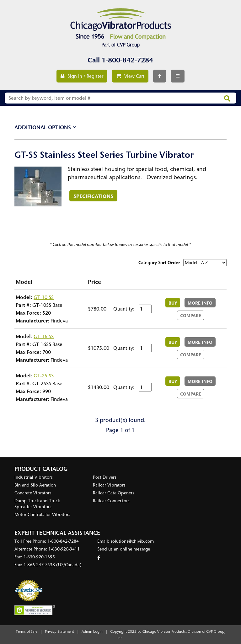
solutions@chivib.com (132, 541)
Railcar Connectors (111, 501)
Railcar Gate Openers (114, 493)
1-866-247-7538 (39, 565)
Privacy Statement (59, 631)
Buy (173, 303)
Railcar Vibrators (109, 485)
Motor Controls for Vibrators (42, 515)
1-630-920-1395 (39, 557)
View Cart (130, 76)
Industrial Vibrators (34, 477)
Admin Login (92, 631)
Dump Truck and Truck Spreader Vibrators (37, 504)
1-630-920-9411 (64, 549)
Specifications (93, 196)
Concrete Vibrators (33, 493)
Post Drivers (105, 477)
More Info (200, 303)
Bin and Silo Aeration (35, 485)
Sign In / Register (82, 76)
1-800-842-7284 (127, 60)
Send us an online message (124, 549)
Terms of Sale (27, 631)
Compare (191, 316)
